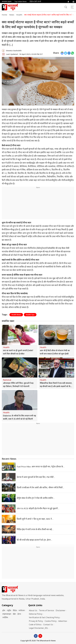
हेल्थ (19, 614)
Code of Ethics (35, 625)
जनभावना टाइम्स (7, 2)
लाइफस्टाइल (7, 614)
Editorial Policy (36, 614)
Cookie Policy (51, 621)
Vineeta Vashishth (14, 51)
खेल (14, 614)
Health (19, 15)
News (12, 15)
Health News (16, 315)
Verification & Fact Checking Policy (44, 617)
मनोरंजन (22, 610)
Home (4, 15)
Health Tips (30, 315)
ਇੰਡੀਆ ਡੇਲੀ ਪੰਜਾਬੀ (35, 2)
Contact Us (48, 625)
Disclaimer (61, 610)
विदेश (15, 610)
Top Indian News (20, 2)
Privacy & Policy (36, 621)
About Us (33, 610)
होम (4, 610)
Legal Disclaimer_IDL (38, 628)
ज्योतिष (5, 617)
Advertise (63, 621)
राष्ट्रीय (9, 610)
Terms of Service (46, 610)
